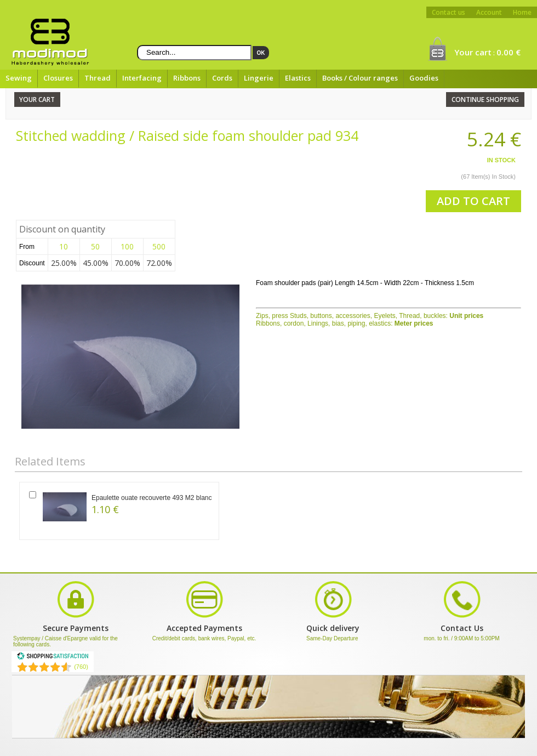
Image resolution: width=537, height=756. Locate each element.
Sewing (19, 78)
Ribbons (187, 78)
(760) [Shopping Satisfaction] (81, 667)
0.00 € (509, 52)
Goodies (424, 78)
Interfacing (142, 78)
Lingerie (259, 78)
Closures (58, 78)
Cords (222, 78)
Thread (98, 78)
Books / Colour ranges (360, 78)
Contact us (449, 12)
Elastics (298, 78)
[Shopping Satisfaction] (53, 658)
